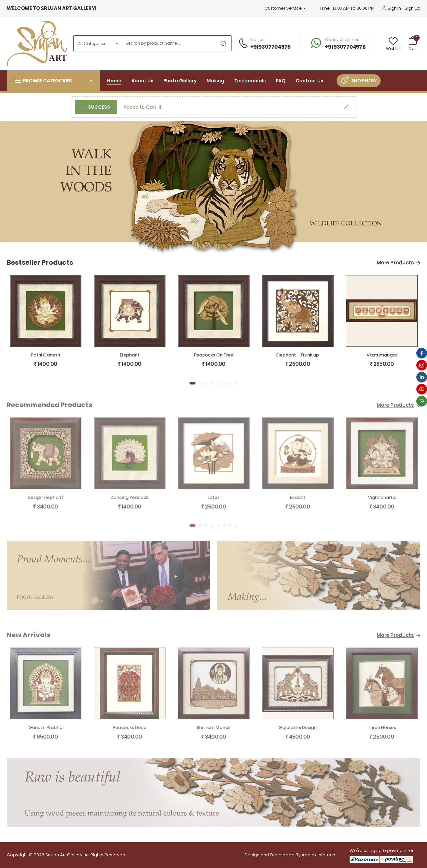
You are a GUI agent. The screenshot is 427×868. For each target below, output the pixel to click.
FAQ (281, 81)
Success (99, 107)
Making (215, 81)
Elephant (130, 355)
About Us (142, 81)
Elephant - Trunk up (298, 355)
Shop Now (364, 81)
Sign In (391, 8)
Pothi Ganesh (45, 355)
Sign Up (412, 8)
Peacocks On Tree (213, 355)
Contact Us (309, 81)
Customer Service (283, 8)
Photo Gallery (180, 81)
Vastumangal (382, 355)
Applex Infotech (318, 855)
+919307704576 (271, 47)
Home (114, 81)
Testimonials (250, 81)
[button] (53, 81)
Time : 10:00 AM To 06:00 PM (347, 8)
